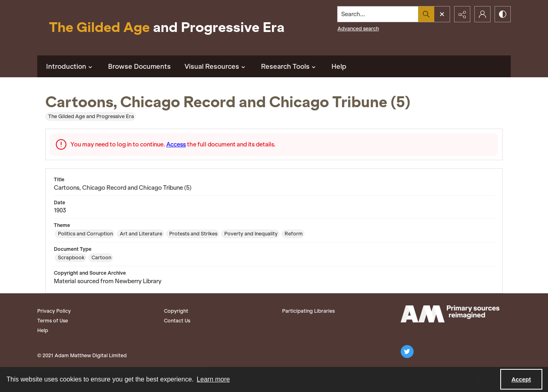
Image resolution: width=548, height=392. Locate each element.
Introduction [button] (70, 66)
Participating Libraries (308, 311)
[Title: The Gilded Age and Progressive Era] (167, 28)
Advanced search (358, 29)
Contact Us (177, 321)
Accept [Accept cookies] (521, 379)
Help (339, 66)
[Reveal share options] (462, 14)
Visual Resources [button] (216, 66)
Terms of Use (53, 321)
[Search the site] (378, 14)
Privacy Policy (54, 311)
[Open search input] (442, 14)
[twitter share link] (407, 352)
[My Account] (482, 14)
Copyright (176, 311)
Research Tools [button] (289, 66)
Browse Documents (139, 66)
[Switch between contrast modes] (503, 14)
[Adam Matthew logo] (450, 314)
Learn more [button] (213, 379)
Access (176, 144)
